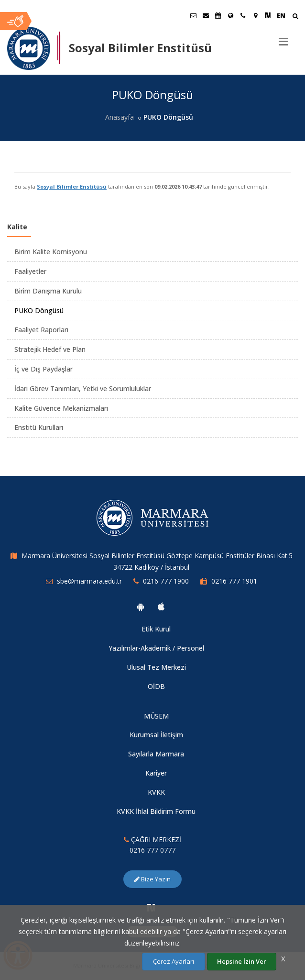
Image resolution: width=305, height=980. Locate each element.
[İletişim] (243, 15)
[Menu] (283, 38)
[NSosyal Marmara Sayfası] (268, 15)
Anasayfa (120, 117)
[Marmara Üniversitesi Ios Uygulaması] (161, 607)
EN (281, 15)
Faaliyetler (30, 271)
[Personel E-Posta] (206, 15)
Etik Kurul (156, 629)
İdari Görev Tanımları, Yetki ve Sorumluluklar (83, 389)
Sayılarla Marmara (156, 754)
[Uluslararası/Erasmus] (230, 15)
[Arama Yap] (295, 17)
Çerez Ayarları (174, 961)
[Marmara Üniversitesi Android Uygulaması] (141, 607)
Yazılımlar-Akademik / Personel (156, 648)
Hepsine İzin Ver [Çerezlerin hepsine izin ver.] (242, 961)
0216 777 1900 (166, 581)
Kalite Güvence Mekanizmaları (61, 408)
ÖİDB (156, 686)
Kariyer (156, 773)
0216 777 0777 (152, 850)
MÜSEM (156, 716)
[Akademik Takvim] (218, 15)
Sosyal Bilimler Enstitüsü (72, 186)
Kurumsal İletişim (156, 735)
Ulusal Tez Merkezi (156, 667)
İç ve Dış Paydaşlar (44, 369)
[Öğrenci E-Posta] (193, 15)
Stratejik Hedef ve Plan (50, 349)
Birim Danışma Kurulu (48, 291)
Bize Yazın (152, 879)
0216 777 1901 (234, 581)
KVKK (156, 792)
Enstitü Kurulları (39, 427)
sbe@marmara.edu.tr (89, 581)
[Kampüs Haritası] (255, 15)
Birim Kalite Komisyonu (51, 252)
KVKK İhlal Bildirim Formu (156, 811)
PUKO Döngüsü (39, 310)
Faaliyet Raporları (41, 330)
